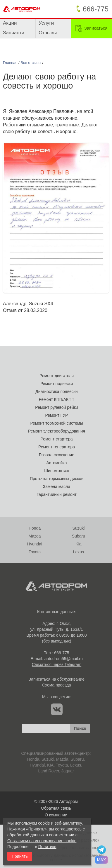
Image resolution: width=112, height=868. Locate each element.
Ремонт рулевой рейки (56, 407)
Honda (35, 528)
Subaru (79, 536)
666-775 (62, 653)
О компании (56, 815)
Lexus (79, 552)
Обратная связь (56, 808)
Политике (47, 847)
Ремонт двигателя (57, 376)
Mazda (35, 536)
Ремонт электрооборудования (57, 431)
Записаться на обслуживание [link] (57, 679)
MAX (101, 860)
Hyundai (35, 544)
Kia (78, 544)
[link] (92, 28)
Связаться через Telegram (57, 664)
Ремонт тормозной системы (56, 423)
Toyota (35, 552)
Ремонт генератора (57, 447)
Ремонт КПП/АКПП (57, 399)
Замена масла (57, 486)
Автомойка (57, 463)
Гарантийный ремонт (57, 494)
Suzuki (78, 528)
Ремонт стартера (56, 439)
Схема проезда (57, 685)
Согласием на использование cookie (42, 841)
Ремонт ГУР (57, 415)
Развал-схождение (57, 455)
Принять (20, 856)
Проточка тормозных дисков (57, 479)
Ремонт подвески (57, 384)
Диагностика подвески (56, 391)
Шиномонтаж (57, 471)
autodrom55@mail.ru (64, 659)
